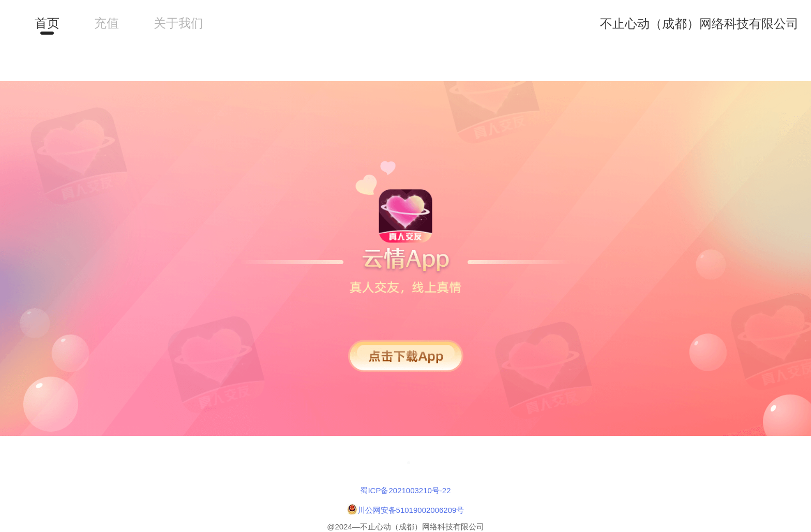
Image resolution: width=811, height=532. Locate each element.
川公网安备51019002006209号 (411, 510)
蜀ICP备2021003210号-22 (405, 490)
